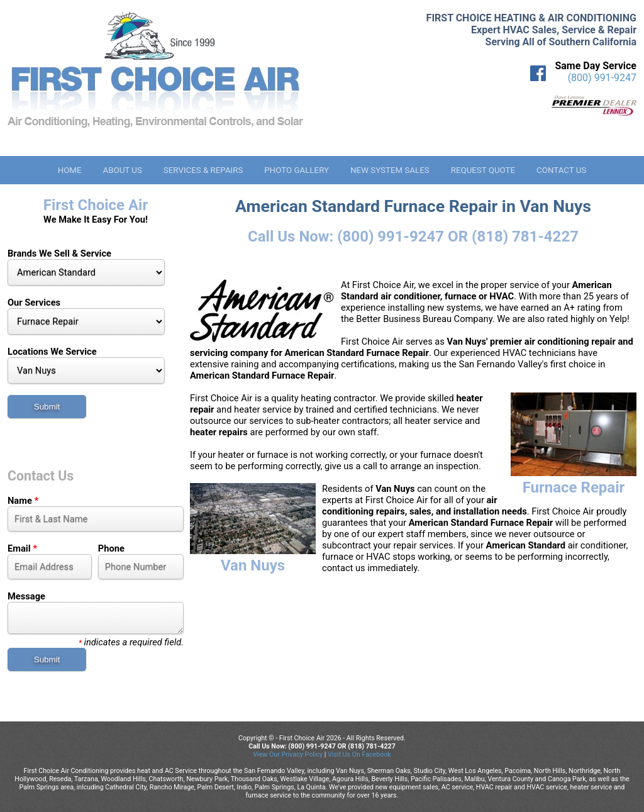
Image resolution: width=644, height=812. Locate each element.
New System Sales (390, 170)
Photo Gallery (297, 170)
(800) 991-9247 (602, 78)
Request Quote (483, 170)
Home (70, 170)
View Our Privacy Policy (288, 754)
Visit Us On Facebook (359, 754)
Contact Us (561, 170)
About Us (122, 170)
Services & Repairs (203, 170)
